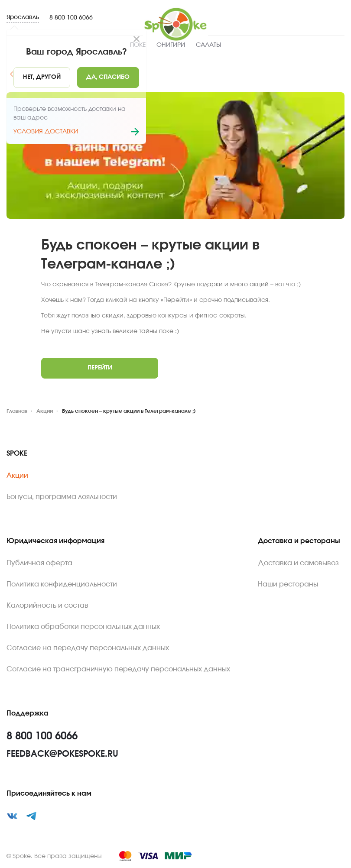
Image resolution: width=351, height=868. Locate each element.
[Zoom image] (175, 155)
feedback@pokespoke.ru (62, 754)
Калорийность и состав (47, 606)
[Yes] (108, 78)
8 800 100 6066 (71, 18)
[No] (42, 78)
